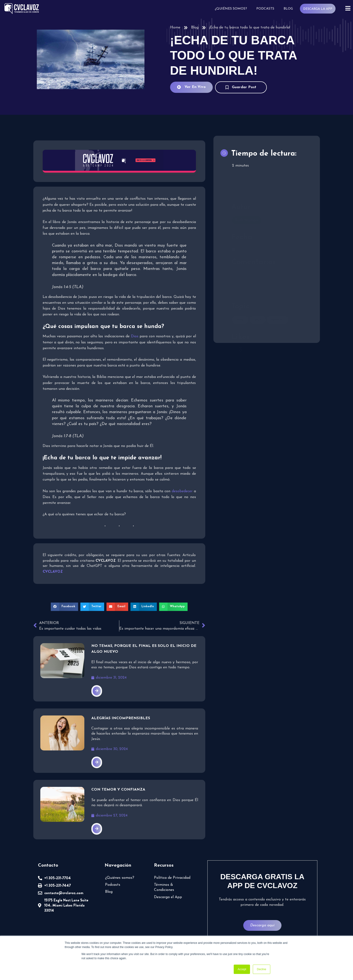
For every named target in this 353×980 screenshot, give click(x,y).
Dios (135, 336)
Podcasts (265, 9)
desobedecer (183, 491)
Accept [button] (242, 969)
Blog (288, 9)
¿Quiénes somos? (231, 9)
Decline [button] (261, 969)
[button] (65, 607)
